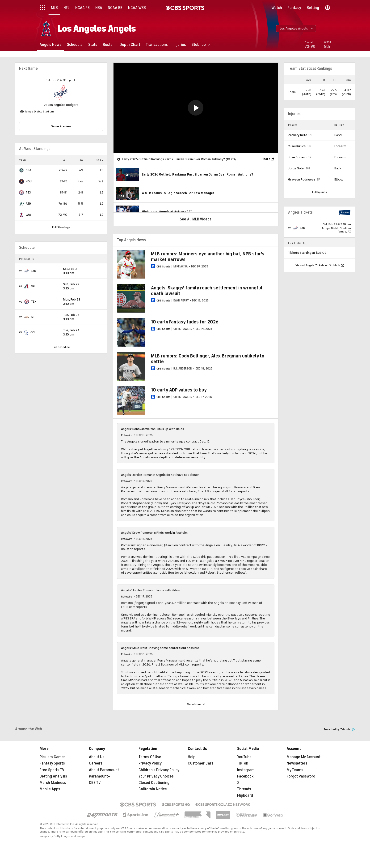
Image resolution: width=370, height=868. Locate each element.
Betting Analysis (53, 776)
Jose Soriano (297, 157)
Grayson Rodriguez (302, 179)
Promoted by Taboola (339, 729)
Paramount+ (99, 776)
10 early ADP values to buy (179, 390)
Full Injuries (320, 192)
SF (33, 317)
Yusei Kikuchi (297, 146)
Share (266, 159)
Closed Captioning (154, 783)
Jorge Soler (296, 168)
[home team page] (61, 93)
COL (33, 332)
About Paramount (104, 770)
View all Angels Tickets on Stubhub (320, 265)
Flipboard (245, 795)
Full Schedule (61, 347)
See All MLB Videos (196, 219)
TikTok (243, 763)
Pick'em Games (53, 757)
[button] (296, 29)
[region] (196, 108)
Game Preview (61, 126)
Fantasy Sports (52, 763)
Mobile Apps (50, 789)
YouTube (244, 757)
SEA (28, 170)
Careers (96, 763)
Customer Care (201, 763)
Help (192, 757)
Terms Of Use (150, 757)
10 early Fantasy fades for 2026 (185, 322)
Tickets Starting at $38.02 (307, 253)
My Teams (295, 770)
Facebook (245, 776)
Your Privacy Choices (156, 776)
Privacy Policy (150, 763)
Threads (244, 789)
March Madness (53, 783)
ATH (28, 204)
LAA (28, 215)
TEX (28, 192)
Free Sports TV (52, 770)
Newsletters (297, 763)
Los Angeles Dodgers (63, 105)
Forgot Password (301, 776)
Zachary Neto (298, 135)
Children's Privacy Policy (159, 770)
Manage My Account (304, 757)
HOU (29, 181)
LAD (34, 271)
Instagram (246, 770)
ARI (33, 286)
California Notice (153, 789)
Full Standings (61, 227)
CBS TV (95, 783)
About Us (97, 757)
